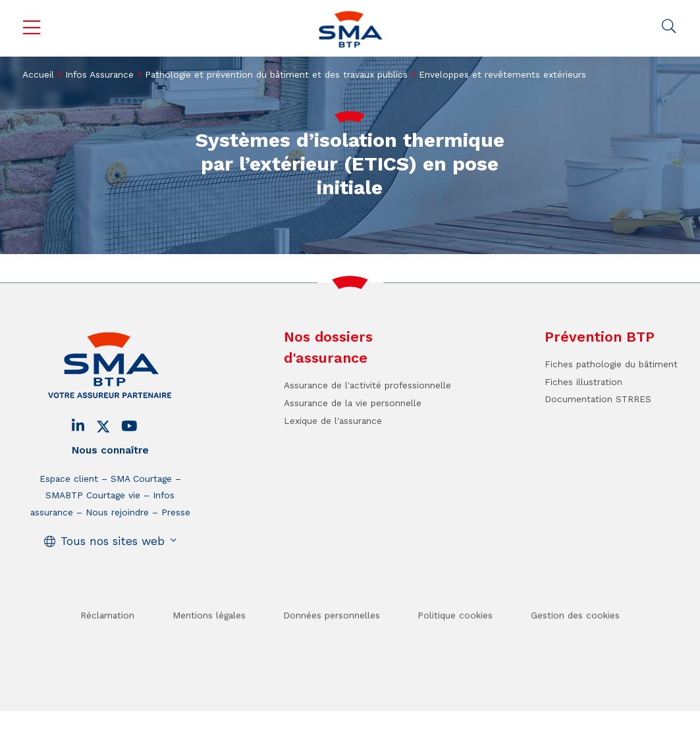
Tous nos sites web (113, 541)
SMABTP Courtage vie (93, 495)
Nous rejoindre (117, 512)
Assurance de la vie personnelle (353, 403)
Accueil (38, 74)
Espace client (69, 479)
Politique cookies (455, 634)
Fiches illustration (583, 382)
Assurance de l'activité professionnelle (367, 385)
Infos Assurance (99, 74)
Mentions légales (209, 634)
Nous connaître (110, 450)
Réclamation (107, 634)
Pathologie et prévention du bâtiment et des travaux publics (276, 74)
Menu (31, 28)
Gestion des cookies (575, 634)
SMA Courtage (141, 479)
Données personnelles (332, 634)
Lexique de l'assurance (333, 421)
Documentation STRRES (598, 399)
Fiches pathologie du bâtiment (611, 364)
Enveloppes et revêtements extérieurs (502, 74)
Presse (176, 512)
